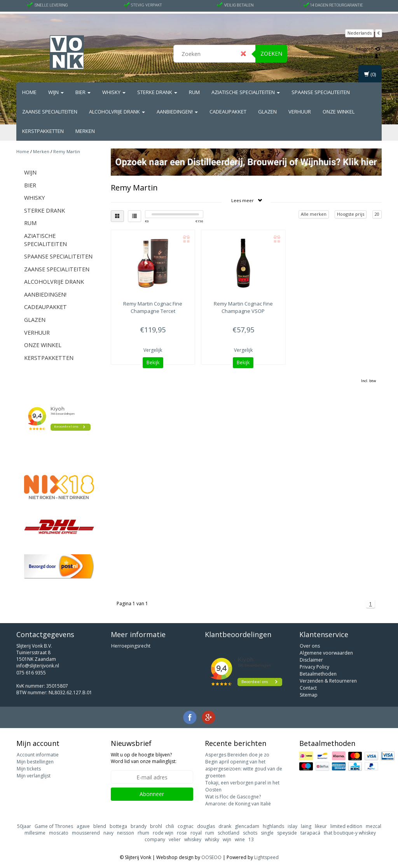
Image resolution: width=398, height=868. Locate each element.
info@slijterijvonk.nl (38, 666)
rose (182, 833)
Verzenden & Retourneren (328, 681)
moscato (59, 833)
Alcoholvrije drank (117, 112)
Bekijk (153, 362)
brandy (139, 826)
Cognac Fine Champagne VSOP (243, 307)
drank (225, 826)
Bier (83, 92)
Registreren (365, 56)
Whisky (114, 92)
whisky (212, 839)
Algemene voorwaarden (326, 653)
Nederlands (360, 33)
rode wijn (163, 833)
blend (100, 826)
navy (108, 833)
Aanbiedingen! (177, 112)
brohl (156, 826)
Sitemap (309, 695)
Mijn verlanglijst (34, 776)
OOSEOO (211, 857)
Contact (308, 688)
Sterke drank (157, 92)
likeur (321, 826)
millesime (35, 833)
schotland (229, 833)
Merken (85, 131)
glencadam (247, 826)
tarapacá (310, 833)
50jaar (24, 826)
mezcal (374, 826)
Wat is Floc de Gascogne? (233, 797)
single (267, 833)
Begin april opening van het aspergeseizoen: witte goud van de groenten (244, 769)
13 (251, 839)
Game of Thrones (54, 826)
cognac (186, 826)
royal (196, 833)
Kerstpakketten (43, 131)
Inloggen (367, 49)
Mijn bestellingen (35, 762)
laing (306, 826)
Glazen (267, 112)
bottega (118, 826)
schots (250, 833)
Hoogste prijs (351, 214)
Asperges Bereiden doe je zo (237, 755)
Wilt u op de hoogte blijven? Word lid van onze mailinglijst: (144, 758)
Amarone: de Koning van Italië (238, 804)
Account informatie (38, 755)
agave (83, 826)
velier (175, 839)
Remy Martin (67, 151)
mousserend (86, 833)
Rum (194, 92)
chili (170, 826)
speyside (287, 833)
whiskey (193, 839)
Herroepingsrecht (131, 646)
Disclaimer (311, 660)
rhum (143, 833)
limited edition (346, 826)
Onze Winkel (339, 112)
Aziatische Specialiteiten (246, 92)
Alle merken (314, 214)
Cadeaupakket (228, 112)
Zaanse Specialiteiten (50, 112)
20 (377, 214)
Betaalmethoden (318, 674)
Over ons (310, 646)
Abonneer (152, 794)
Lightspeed (266, 857)
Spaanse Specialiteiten (321, 92)
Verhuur (300, 112)
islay (292, 826)
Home (29, 92)
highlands (273, 826)
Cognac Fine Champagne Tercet (153, 307)
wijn (227, 839)
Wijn (56, 92)
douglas (206, 826)
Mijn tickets (29, 769)
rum (210, 833)
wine (240, 839)
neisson (126, 833)
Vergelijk (153, 350)
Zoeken (271, 53)
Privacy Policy (314, 667)
